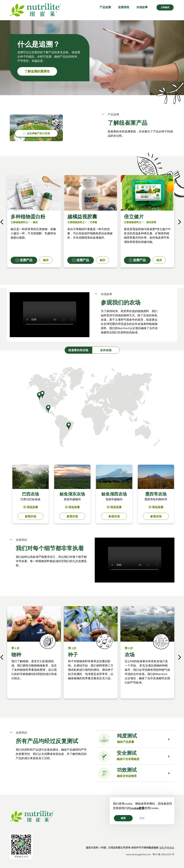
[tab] (135, 739)
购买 (46, 260)
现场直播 (31, 507)
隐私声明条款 (167, 848)
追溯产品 (24, 260)
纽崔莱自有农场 (78, 350)
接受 (123, 818)
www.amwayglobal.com (138, 854)
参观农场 (30, 516)
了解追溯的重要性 (37, 71)
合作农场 (106, 350)
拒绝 (142, 818)
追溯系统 (124, 7)
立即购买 (165, 7)
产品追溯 (105, 7)
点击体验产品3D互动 (36, 133)
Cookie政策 (137, 808)
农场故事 (142, 7)
